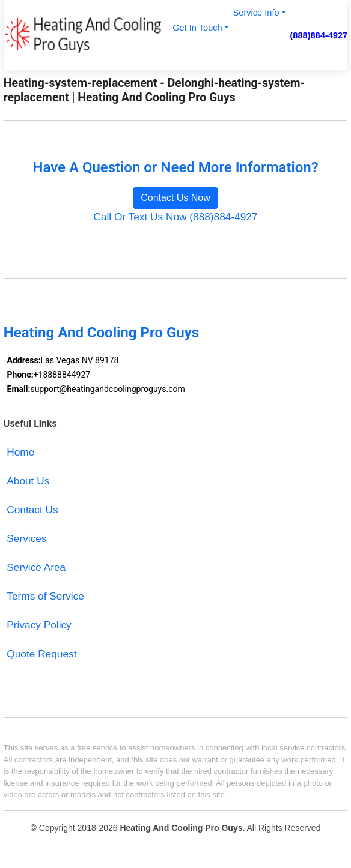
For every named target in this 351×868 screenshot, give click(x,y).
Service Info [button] (256, 13)
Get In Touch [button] (197, 28)
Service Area (36, 567)
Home (20, 452)
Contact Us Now (175, 198)
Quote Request (41, 654)
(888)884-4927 (319, 35)
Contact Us (32, 510)
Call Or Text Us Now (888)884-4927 (175, 217)
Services (26, 538)
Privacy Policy (39, 625)
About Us (28, 481)
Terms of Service (45, 596)
